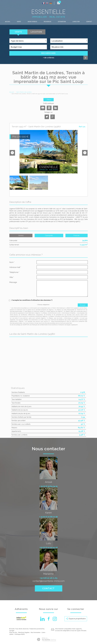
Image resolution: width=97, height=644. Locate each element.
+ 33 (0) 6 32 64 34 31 (48, 486)
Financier (77, 235)
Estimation (62, 22)
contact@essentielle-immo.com (49, 581)
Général (21, 235)
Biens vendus (32, 22)
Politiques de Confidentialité (40, 325)
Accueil (8, 22)
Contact (89, 22)
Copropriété (49, 235)
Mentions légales (24, 632)
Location (36, 32)
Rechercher (48, 53)
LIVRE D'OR (76, 22)
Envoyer (83, 305)
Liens (43, 632)
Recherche (48, 22)
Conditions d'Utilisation (58, 325)
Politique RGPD (20, 634)
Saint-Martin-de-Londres (24, 92)
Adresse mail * (15, 267)
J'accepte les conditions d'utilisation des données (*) (32, 300)
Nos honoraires (36, 632)
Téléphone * (14, 272)
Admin (11, 634)
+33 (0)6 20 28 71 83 (48, 578)
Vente (19, 22)
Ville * (12, 277)
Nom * (12, 262)
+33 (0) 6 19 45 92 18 (49, 547)
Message (13, 282)
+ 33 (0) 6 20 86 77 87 (49, 517)
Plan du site (13, 632)
